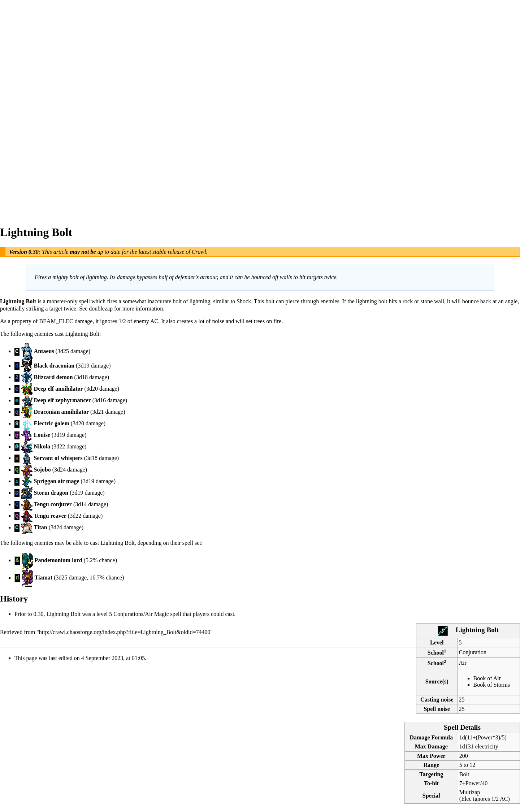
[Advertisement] (29, 108)
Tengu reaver (50, 516)
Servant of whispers (58, 458)
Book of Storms (492, 685)
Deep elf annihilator (58, 389)
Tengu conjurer (53, 504)
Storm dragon (51, 493)
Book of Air (487, 678)
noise (218, 321)
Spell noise (437, 709)
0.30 (34, 252)
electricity (487, 746)
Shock (244, 301)
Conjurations (128, 614)
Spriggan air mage (57, 481)
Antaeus (44, 351)
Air (463, 663)
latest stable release (162, 252)
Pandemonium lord (58, 560)
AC (154, 321)
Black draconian (54, 366)
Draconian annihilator (61, 412)
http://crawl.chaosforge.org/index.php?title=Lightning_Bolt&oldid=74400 (125, 632)
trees (259, 321)
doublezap (101, 309)
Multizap (470, 792)
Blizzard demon (53, 377)
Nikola (42, 446)
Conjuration (473, 652)
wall (439, 301)
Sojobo (42, 470)
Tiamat (44, 577)
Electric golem (52, 423)
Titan (41, 527)
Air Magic (157, 614)
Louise (42, 435)
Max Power (431, 756)
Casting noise (437, 700)
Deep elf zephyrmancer (62, 400)
